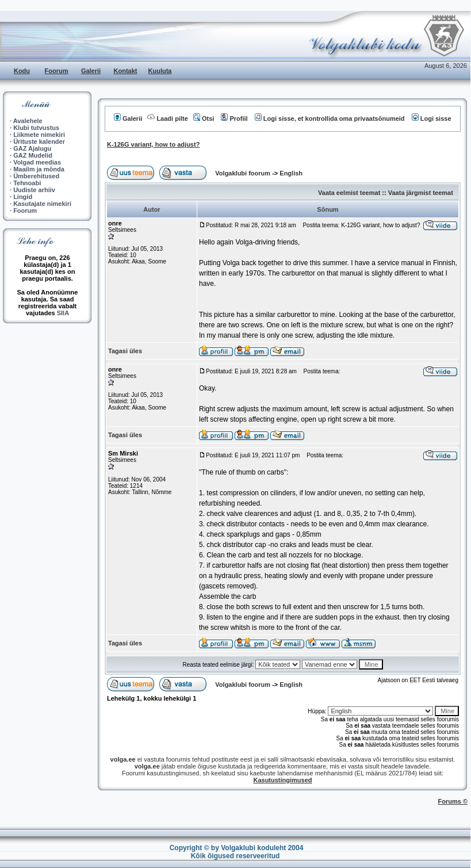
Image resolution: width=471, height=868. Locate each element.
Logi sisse (432, 118)
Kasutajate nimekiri (42, 204)
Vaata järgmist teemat (421, 193)
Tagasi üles (125, 351)
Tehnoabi (27, 183)
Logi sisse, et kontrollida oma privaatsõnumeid (330, 118)
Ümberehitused (36, 176)
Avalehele (28, 121)
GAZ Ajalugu (32, 148)
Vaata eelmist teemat (349, 193)
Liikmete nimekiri (39, 135)
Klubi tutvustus (36, 128)
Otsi (204, 118)
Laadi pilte (167, 118)
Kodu (22, 71)
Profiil (234, 118)
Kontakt (126, 71)
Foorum (57, 71)
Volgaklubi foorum (244, 173)
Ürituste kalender (39, 142)
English (291, 173)
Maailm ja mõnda (39, 169)
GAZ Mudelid (33, 155)
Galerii (91, 71)
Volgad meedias (37, 162)
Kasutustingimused (282, 780)
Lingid (23, 197)
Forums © (453, 801)
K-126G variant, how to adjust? (153, 144)
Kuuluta (160, 71)
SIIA (63, 313)
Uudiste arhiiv (34, 190)
